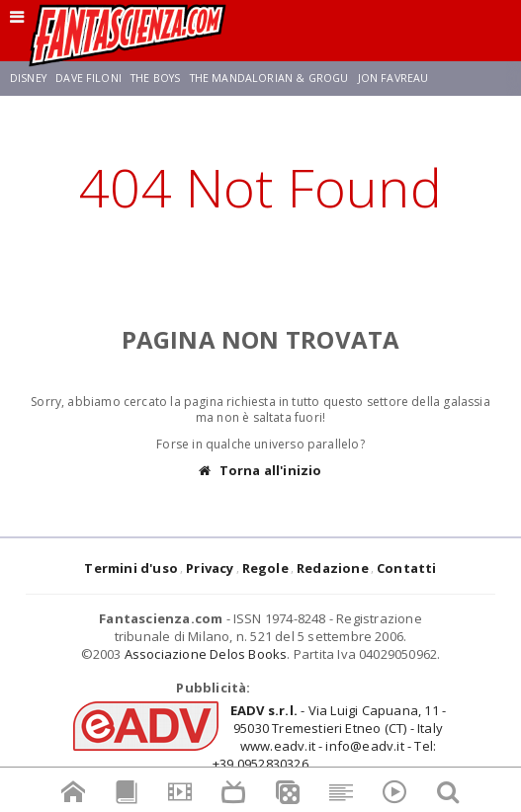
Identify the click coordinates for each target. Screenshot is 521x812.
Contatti (407, 568)
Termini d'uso (131, 568)
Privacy (210, 568)
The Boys (155, 78)
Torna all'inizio (260, 471)
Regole (265, 568)
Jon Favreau (393, 78)
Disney (28, 78)
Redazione (333, 568)
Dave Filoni (88, 78)
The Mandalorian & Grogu (269, 78)
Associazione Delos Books (206, 654)
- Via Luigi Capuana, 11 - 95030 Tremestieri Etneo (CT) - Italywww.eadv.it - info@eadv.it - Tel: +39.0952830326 (329, 737)
